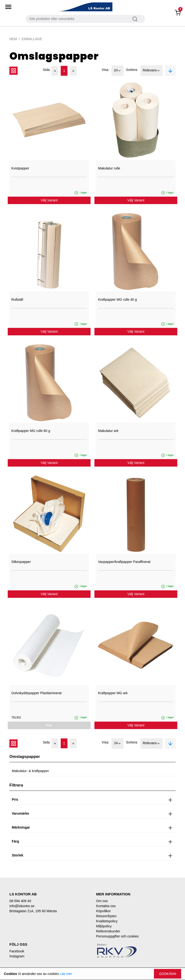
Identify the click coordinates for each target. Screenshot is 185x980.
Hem (13, 39)
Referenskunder (108, 931)
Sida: (47, 70)
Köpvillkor (103, 911)
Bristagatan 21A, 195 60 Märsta (33, 911)
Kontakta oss (106, 906)
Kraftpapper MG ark (113, 693)
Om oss (102, 901)
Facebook (17, 951)
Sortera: (132, 70)
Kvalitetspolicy (107, 921)
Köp (49, 725)
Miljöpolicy (104, 926)
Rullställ (17, 300)
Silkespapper (21, 562)
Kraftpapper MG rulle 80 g (31, 431)
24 (118, 71)
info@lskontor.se (22, 906)
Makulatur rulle (109, 168)
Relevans (152, 71)
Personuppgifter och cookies (117, 936)
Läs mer (66, 974)
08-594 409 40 (20, 901)
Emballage (32, 39)
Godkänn (168, 974)
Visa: (105, 70)
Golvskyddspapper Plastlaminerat (36, 693)
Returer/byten (106, 916)
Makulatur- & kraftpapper (30, 771)
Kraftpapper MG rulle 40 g (117, 300)
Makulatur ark (108, 431)
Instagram (17, 956)
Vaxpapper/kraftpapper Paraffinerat (124, 562)
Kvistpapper (20, 168)
